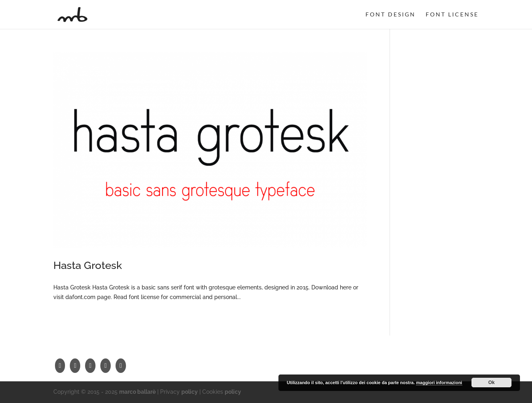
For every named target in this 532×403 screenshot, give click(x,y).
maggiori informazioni (439, 383)
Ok (491, 383)
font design (391, 15)
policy (190, 392)
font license (452, 15)
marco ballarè (137, 392)
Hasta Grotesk (88, 265)
